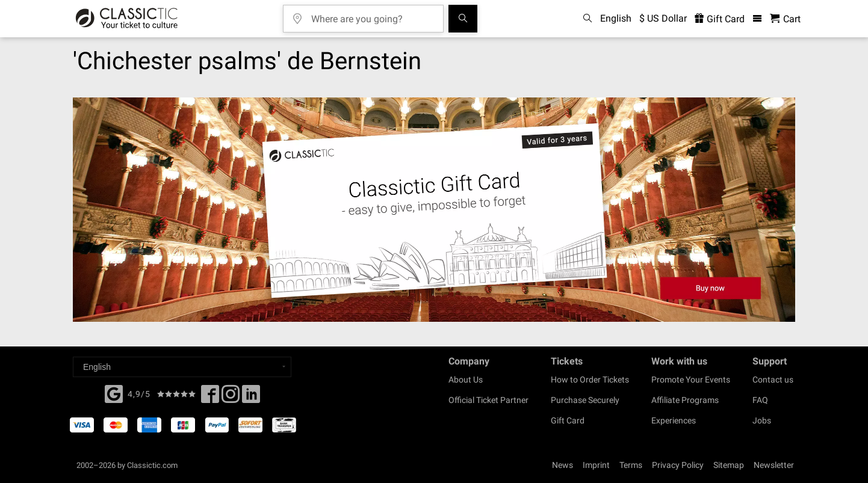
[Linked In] (251, 398)
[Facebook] (114, 393)
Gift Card (568, 420)
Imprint (596, 465)
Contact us (773, 380)
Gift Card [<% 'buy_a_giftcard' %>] (720, 19)
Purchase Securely (585, 400)
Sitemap (729, 465)
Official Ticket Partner (488, 400)
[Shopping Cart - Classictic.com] (785, 19)
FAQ (760, 400)
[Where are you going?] (372, 15)
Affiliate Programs (685, 400)
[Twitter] (231, 398)
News (563, 465)
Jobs (762, 420)
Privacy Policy (678, 465)
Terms (631, 465)
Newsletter (774, 465)
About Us (466, 380)
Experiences (674, 420)
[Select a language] (182, 367)
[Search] (463, 19)
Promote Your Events (691, 380)
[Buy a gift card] (434, 210)
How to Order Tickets (590, 380)
